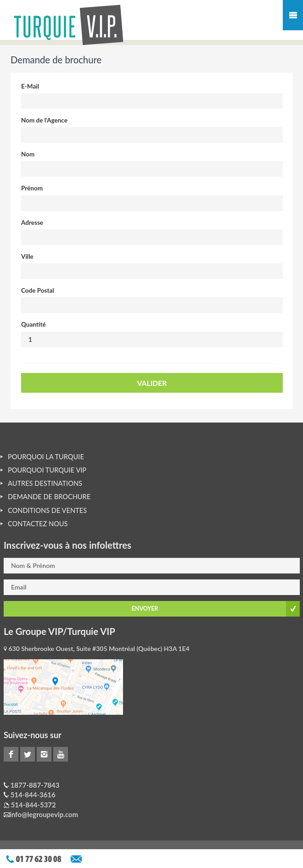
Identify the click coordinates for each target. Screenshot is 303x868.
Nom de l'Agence (44, 120)
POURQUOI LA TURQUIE (46, 457)
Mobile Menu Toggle (293, 15)
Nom (28, 154)
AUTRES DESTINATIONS (45, 483)
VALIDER (152, 383)
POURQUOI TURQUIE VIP (47, 470)
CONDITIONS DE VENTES (47, 510)
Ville (27, 256)
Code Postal (38, 290)
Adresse (32, 223)
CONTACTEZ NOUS (38, 524)
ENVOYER (145, 609)
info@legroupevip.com (44, 814)
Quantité (34, 324)
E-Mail (30, 86)
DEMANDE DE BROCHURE (49, 497)
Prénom (32, 188)
